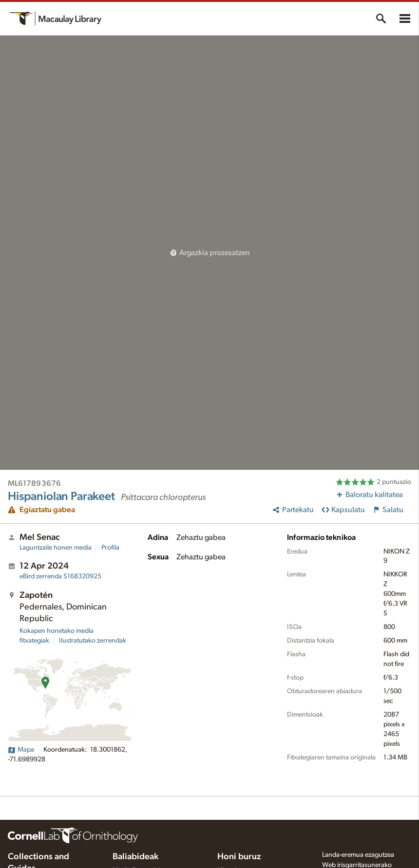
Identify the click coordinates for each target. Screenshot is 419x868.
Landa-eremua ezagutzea (358, 855)
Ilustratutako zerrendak (93, 641)
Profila (110, 548)
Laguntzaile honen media (56, 548)
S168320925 (60, 576)
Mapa (21, 750)
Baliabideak (135, 857)
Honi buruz (239, 857)
